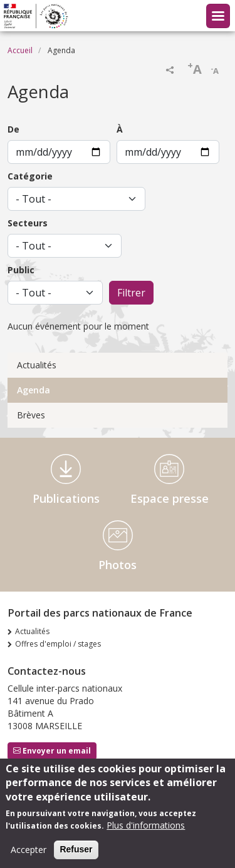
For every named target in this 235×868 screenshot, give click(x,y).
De (13, 129)
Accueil (20, 50)
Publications (66, 498)
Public (21, 270)
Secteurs (28, 223)
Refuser (76, 855)
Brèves (31, 415)
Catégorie (30, 176)
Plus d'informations (146, 831)
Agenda (34, 390)
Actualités (37, 365)
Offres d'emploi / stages (58, 644)
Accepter (29, 855)
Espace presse (170, 498)
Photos (118, 565)
